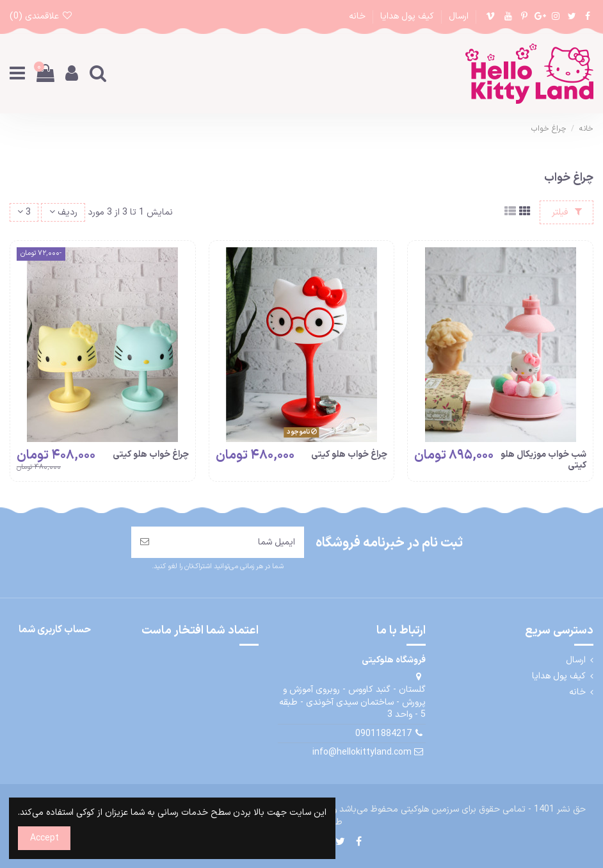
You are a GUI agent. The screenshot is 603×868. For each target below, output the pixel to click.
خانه (357, 16)
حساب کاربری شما (55, 630)
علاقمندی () (41, 16)
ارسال (457, 16)
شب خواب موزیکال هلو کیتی (543, 460)
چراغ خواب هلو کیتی (349, 454)
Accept (44, 838)
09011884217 (383, 734)
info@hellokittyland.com (362, 752)
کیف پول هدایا (406, 16)
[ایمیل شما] (231, 542)
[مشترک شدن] (145, 542)
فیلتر (567, 212)
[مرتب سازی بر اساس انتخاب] (63, 212)
